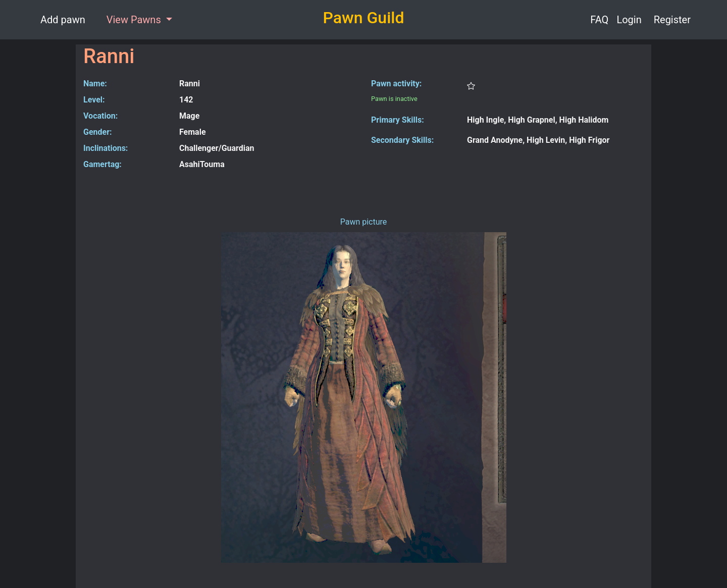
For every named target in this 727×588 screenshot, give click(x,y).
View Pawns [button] (135, 20)
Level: (94, 100)
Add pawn (63, 20)
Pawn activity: (396, 84)
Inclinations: (106, 148)
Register (672, 20)
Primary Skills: (398, 120)
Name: (95, 84)
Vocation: (100, 116)
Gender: (98, 132)
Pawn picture (364, 222)
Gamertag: (102, 164)
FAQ (599, 20)
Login (629, 20)
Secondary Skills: (402, 140)
